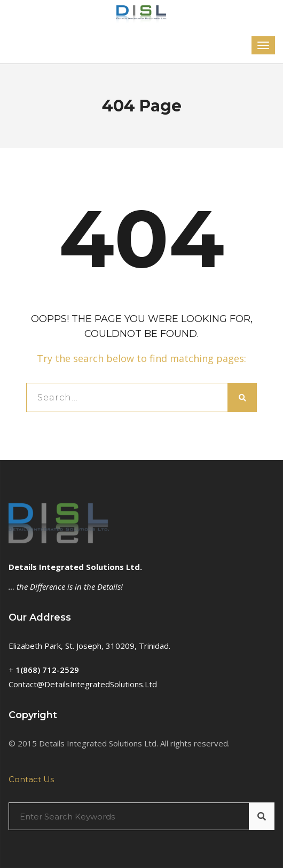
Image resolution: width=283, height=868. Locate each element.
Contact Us (31, 779)
